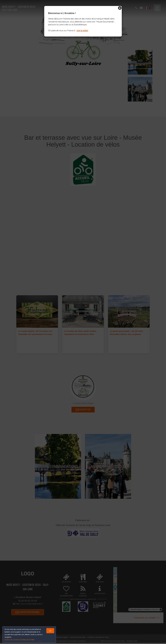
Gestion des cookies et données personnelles (20, 640)
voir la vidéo (82, 30)
